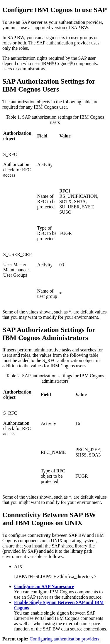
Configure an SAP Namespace (44, 586)
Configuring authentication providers (64, 639)
